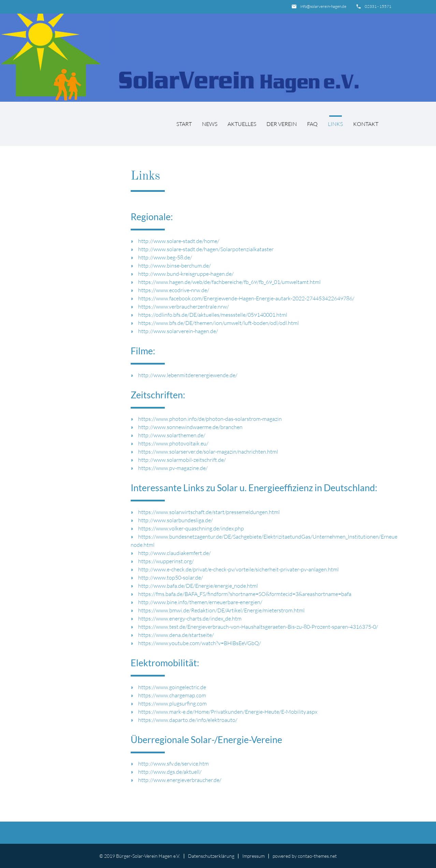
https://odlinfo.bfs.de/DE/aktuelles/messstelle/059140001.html (213, 315)
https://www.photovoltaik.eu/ (173, 443)
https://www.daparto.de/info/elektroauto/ (188, 720)
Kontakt (366, 124)
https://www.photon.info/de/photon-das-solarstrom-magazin (210, 419)
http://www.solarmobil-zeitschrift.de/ (182, 460)
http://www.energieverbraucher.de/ (180, 780)
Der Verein (282, 124)
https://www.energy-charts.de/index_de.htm (190, 618)
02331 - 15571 (378, 6)
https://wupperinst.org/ (166, 561)
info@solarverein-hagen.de (323, 6)
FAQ (312, 124)
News (210, 124)
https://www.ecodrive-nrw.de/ (174, 290)
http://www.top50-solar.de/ (171, 578)
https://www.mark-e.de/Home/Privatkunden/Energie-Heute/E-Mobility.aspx (228, 712)
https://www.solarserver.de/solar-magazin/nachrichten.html (208, 452)
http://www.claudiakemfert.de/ (175, 553)
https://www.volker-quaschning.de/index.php (191, 528)
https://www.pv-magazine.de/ (173, 468)
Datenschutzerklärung (211, 856)
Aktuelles (242, 124)
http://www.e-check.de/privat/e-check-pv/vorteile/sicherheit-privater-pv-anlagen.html (238, 569)
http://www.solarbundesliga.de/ (176, 520)
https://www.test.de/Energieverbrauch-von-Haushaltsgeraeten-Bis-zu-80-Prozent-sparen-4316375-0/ (258, 627)
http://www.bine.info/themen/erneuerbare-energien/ (200, 602)
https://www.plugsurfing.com (172, 703)
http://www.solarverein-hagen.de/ (178, 331)
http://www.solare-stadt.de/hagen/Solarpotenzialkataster (206, 249)
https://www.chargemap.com (172, 695)
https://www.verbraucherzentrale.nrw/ (184, 307)
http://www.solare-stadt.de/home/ (179, 241)
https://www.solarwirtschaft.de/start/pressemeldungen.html (209, 512)
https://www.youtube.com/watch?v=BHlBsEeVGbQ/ (200, 643)
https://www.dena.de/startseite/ (176, 635)
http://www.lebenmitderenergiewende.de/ (188, 375)
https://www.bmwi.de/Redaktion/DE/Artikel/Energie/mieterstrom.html (221, 610)
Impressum (253, 856)
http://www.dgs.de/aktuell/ (170, 772)
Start (184, 124)
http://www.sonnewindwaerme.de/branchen (190, 427)
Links (335, 124)
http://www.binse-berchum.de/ (175, 266)
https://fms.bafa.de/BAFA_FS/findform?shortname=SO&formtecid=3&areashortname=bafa (245, 594)
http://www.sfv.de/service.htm (173, 764)
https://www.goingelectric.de (172, 687)
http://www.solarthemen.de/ (172, 435)
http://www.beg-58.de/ (165, 257)
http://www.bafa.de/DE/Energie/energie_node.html (198, 586)
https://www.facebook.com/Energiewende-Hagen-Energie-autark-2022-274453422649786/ (246, 298)
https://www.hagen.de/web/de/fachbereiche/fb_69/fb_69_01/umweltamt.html (229, 282)
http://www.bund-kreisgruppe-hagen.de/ (186, 274)
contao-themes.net (317, 856)
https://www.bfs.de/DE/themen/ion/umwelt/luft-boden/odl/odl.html (219, 323)
